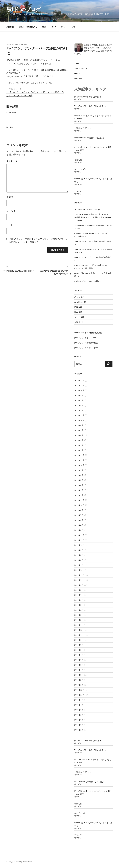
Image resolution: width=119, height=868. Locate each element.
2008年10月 (79, 640)
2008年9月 (79, 645)
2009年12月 (79, 570)
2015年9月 (79, 395)
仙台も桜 (78, 160)
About (77, 64)
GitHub (77, 73)
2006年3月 (79, 725)
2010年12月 (79, 535)
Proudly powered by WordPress (19, 862)
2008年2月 (79, 680)
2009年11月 (79, 575)
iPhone (77, 297)
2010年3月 (79, 560)
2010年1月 (79, 565)
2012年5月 (79, 480)
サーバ (64, 27)
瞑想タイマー (90, 338)
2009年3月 (79, 615)
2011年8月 (79, 510)
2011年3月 (79, 530)
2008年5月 (79, 665)
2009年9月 (79, 585)
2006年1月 (79, 730)
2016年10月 (79, 390)
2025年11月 (79, 380)
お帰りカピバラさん (83, 128)
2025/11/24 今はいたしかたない (88, 209)
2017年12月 (79, 385)
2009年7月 (79, 595)
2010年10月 (79, 545)
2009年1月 (79, 625)
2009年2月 (79, 620)
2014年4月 (79, 405)
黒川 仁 (27, 44)
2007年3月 (79, 710)
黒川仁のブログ (24, 9)
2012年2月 (79, 490)
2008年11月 (79, 635)
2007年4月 (79, 705)
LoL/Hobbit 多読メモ (28, 27)
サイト (10, 225)
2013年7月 (79, 430)
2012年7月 (79, 470)
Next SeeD (79, 78)
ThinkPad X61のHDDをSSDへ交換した (91, 106)
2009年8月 (79, 590)
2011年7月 (79, 515)
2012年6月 (79, 475)
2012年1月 (79, 495)
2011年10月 (79, 505)
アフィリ (78, 191)
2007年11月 (79, 695)
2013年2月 (79, 450)
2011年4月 (79, 525)
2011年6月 (79, 520)
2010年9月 (79, 550)
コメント (12, 161)
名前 (10, 197)
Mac (44, 27)
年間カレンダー (91, 348)
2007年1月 (79, 715)
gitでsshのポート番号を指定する (88, 97)
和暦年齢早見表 (91, 343)
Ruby (53, 27)
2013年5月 (79, 440)
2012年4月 (79, 485)
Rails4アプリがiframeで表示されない (90, 281)
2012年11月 (79, 460)
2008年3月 (79, 675)
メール (11, 211)
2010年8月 (79, 555)
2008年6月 (79, 660)
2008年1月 (79, 685)
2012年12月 (79, 455)
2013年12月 (79, 415)
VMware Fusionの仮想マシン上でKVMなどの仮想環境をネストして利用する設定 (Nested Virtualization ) (93, 217)
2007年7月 (79, 700)
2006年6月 (79, 720)
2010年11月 (79, 540)
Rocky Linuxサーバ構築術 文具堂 (88, 333)
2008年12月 (79, 630)
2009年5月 (79, 605)
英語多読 (10, 27)
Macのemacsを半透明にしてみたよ (89, 138)
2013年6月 (79, 435)
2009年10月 (79, 580)
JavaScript (79, 302)
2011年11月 (79, 500)
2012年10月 (79, 465)
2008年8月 (79, 650)
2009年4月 (79, 610)
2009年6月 (79, 600)
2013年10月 (79, 420)
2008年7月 (79, 655)
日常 (73, 27)
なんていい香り (81, 169)
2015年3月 (79, 400)
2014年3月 (79, 410)
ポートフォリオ (81, 68)
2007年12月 (79, 690)
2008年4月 (79, 670)
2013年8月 (79, 425)
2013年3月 (79, 445)
